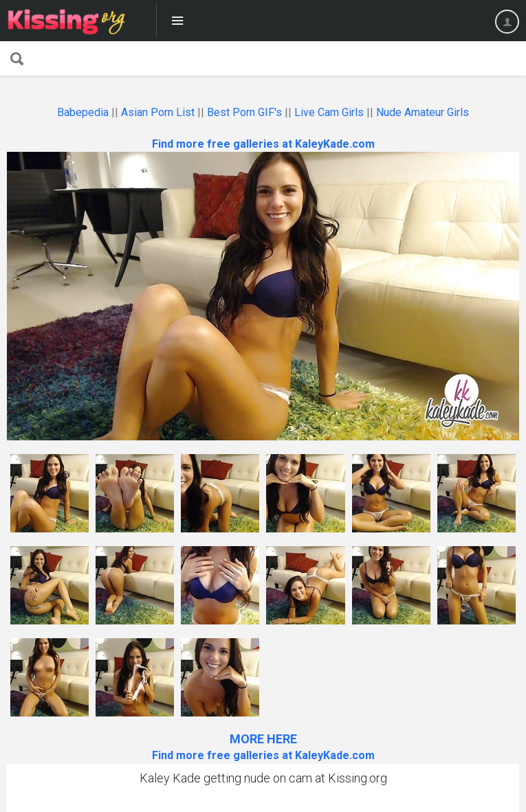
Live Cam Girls (329, 112)
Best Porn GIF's (244, 112)
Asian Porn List (158, 112)
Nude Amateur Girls (423, 112)
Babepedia (83, 112)
